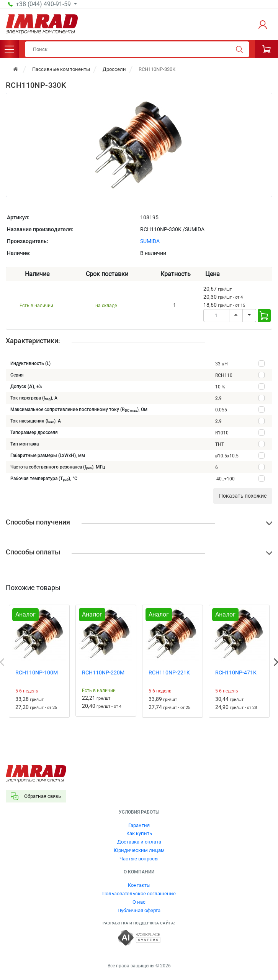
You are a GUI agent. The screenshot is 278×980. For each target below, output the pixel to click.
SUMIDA (150, 241)
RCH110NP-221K (169, 673)
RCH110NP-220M (103, 673)
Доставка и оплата (139, 842)
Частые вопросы (139, 859)
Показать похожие (243, 496)
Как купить (139, 833)
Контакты (139, 885)
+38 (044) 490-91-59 (44, 4)
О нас (139, 902)
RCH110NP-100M (37, 673)
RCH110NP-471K (236, 673)
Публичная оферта (139, 910)
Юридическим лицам (139, 850)
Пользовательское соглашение (139, 894)
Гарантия (139, 825)
